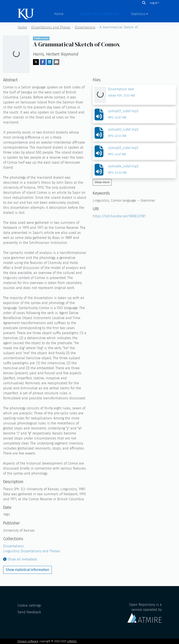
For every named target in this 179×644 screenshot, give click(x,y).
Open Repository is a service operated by (145, 613)
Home (59, 14)
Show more (102, 182)
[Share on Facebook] (43, 62)
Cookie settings (29, 605)
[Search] (144, 3)
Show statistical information (27, 570)
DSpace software (28, 641)
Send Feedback (29, 612)
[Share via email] (56, 62)
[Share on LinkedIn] (50, 62)
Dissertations (85, 27)
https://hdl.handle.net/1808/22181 (119, 216)
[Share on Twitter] (36, 62)
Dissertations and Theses (51, 27)
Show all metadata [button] (20, 559)
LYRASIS (72, 641)
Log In (154, 3)
